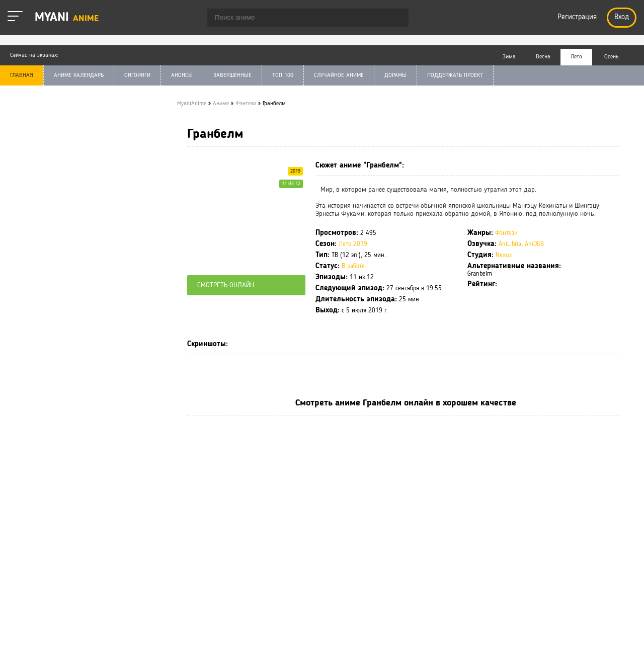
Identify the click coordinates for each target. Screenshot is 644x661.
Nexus (506, 255)
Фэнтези (508, 233)
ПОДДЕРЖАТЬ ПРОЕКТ (455, 75)
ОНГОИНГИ (137, 75)
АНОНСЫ (182, 75)
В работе (357, 266)
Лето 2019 (357, 244)
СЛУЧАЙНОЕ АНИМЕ (339, 75)
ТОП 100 (283, 75)
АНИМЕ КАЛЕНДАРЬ (79, 75)
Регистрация (577, 17)
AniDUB (536, 244)
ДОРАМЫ (395, 75)
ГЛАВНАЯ (22, 75)
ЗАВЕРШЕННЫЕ (232, 75)
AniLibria (512, 244)
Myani (67, 18)
